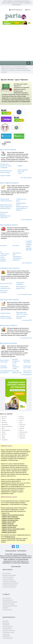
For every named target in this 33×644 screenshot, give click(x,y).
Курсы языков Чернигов (8, 150)
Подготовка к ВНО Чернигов (9, 300)
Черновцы (22, 438)
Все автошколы (27, 263)
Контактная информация (6, 635)
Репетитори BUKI (7, 627)
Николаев (5, 440)
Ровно (21, 421)
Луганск (4, 434)
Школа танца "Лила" (6, 283)
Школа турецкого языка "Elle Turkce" (23, 172)
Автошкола (4, 245)
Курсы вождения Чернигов (9, 225)
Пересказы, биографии (9, 581)
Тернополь (22, 424)
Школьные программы (9, 587)
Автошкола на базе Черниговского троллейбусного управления (17, 256)
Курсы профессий (8, 600)
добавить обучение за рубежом (11, 518)
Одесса (21, 417)
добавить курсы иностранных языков (13, 515)
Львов (4, 438)
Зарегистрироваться (16, 10)
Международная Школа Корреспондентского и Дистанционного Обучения (22, 207)
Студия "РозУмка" (5, 176)
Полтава (22, 419)
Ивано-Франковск (7, 426)
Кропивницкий (6, 430)
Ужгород (22, 426)
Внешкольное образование (10, 583)
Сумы (21, 422)
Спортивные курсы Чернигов (10, 268)
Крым (3, 432)
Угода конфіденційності (20, 554)
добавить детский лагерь (9, 531)
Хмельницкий (23, 432)
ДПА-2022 (5, 621)
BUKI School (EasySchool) (6, 624)
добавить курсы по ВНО (9, 522)
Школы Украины (7, 610)
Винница (4, 417)
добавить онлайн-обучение (10, 525)
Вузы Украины (7, 573)
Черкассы (22, 434)
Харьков (22, 428)
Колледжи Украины (8, 577)
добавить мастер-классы (9, 532)
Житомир (4, 422)
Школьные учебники (8, 604)
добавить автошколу (8, 524)
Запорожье (5, 424)
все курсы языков (26, 178)
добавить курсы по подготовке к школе (13, 529)
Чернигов (22, 436)
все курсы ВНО (27, 320)
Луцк (3, 436)
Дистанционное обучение (8, 343)
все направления (27, 220)
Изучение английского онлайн (16, 361)
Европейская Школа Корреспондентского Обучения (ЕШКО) (6, 207)
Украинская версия (11, 551)
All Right (20, 166)
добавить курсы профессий (10, 517)
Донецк (4, 421)
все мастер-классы (26, 338)
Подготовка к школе (8, 632)
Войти (28, 10)
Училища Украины (8, 579)
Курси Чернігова (16, 566)
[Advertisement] (16, 42)
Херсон (21, 430)
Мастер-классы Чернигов (8, 325)
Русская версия (22, 551)
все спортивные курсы (25, 294)
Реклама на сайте (8, 638)
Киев (3, 428)
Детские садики (7, 628)
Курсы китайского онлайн (16, 367)
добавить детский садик (9, 527)
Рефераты (5, 608)
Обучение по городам (9, 630)
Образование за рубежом (10, 602)
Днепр (4, 419)
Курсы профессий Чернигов (9, 183)
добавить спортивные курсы (10, 520)
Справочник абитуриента (10, 585)
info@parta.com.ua (10, 537)
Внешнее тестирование (9, 575)
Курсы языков (7, 598)
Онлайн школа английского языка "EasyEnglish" (6, 166)
